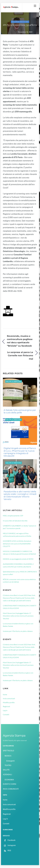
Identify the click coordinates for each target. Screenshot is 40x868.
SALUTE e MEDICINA (20, 22)
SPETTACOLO (8, 751)
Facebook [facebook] (9, 840)
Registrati (6, 706)
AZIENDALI (7, 775)
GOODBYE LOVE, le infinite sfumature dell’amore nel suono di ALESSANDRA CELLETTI (17, 544)
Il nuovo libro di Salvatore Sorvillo (15, 521)
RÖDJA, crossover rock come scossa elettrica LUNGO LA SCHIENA (19, 581)
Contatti (6, 714)
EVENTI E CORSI (9, 784)
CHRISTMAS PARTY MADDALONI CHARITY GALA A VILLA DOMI (20, 607)
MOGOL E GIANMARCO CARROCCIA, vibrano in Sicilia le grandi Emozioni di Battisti (19, 553)
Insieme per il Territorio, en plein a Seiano (18, 631)
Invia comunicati (9, 698)
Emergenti (11, 761)
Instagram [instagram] (9, 845)
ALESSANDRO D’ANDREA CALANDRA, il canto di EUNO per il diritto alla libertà (18, 565)
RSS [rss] (7, 851)
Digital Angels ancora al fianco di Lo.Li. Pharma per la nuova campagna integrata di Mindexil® (20, 452)
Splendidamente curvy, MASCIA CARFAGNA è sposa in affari (20, 573)
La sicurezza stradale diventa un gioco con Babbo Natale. (18, 625)
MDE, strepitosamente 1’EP (13, 516)
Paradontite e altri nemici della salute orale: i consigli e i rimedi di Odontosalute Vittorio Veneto (20, 495)
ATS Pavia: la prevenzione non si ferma (20, 25)
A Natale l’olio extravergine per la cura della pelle (20, 411)
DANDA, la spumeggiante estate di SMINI (18, 559)
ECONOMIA (9, 780)
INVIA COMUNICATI (11, 789)
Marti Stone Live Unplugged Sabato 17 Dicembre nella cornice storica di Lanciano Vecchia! (18, 616)
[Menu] (35, 6)
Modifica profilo (9, 702)
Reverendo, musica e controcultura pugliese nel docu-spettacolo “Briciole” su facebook (20, 341)
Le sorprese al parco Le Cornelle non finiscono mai (20, 355)
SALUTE (6, 770)
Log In (5, 710)
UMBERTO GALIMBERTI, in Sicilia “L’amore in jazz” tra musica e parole (20, 527)
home (5, 694)
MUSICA (8, 756)
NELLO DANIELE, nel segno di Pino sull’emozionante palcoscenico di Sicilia (17, 535)
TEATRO (8, 765)
